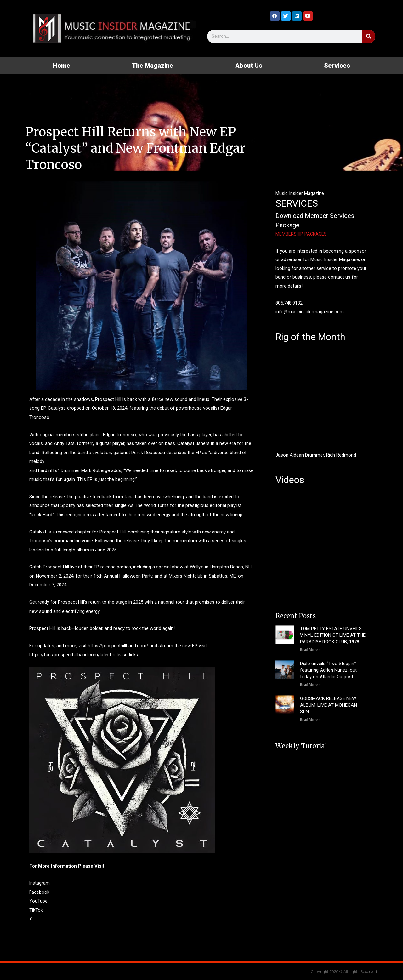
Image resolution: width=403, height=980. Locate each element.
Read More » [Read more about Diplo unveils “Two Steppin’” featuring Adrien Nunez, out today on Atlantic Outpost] (310, 685)
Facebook (40, 892)
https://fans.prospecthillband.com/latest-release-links (85, 655)
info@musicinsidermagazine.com (310, 312)
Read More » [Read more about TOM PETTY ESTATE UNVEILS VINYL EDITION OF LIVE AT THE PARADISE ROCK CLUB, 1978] (310, 650)
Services (337, 66)
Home (62, 66)
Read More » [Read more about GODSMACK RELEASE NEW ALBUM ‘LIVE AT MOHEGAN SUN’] (310, 720)
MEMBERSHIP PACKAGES (302, 234)
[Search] (369, 36)
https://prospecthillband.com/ (118, 646)
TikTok (36, 910)
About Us (249, 66)
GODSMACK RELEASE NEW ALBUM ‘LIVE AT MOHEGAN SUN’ (329, 705)
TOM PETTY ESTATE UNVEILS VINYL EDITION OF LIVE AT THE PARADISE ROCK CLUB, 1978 (333, 635)
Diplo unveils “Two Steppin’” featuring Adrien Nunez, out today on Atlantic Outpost (328, 670)
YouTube (38, 901)
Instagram (40, 883)
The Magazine (153, 66)
